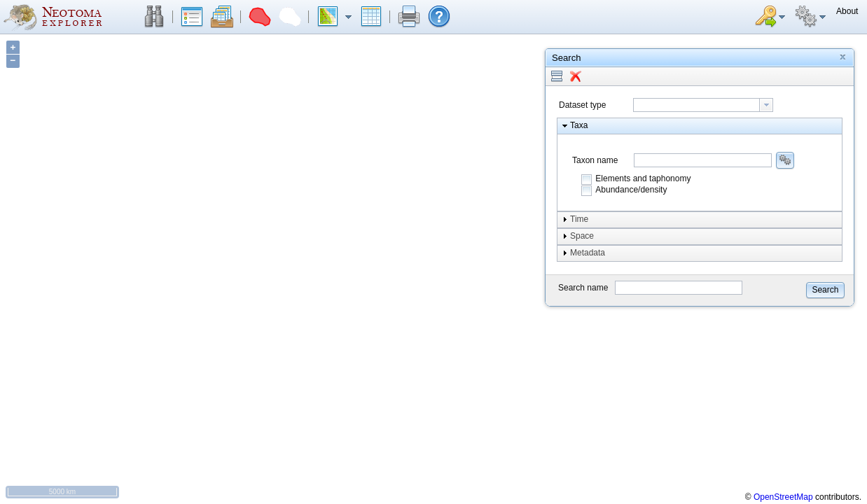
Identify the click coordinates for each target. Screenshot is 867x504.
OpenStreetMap (783, 497)
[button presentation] (766, 105)
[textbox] (696, 105)
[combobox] (703, 105)
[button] (154, 17)
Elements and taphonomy (643, 178)
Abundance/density (631, 190)
